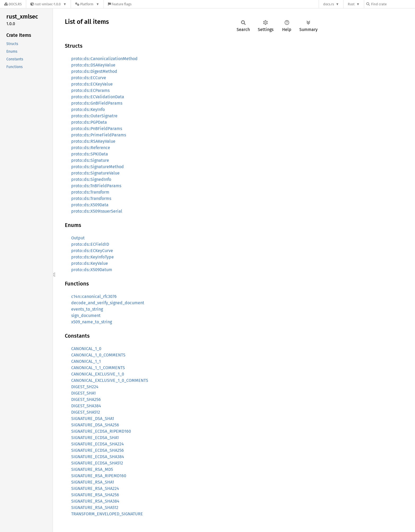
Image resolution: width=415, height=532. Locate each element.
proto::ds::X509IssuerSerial (97, 211)
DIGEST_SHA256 (86, 399)
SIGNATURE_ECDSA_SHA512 (97, 463)
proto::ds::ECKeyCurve (92, 251)
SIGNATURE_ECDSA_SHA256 (98, 450)
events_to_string (87, 309)
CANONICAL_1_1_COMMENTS (98, 368)
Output (78, 238)
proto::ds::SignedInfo (91, 179)
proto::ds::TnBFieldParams (96, 186)
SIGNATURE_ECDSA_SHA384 (98, 457)
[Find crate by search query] (393, 4)
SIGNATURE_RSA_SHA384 (95, 501)
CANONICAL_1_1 (86, 361)
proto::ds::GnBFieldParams (97, 103)
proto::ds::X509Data (90, 205)
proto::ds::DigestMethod (94, 71)
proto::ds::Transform (90, 192)
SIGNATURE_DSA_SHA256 (95, 425)
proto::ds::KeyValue (90, 263)
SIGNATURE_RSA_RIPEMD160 (99, 476)
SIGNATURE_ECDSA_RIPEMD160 (101, 431)
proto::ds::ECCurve (89, 78)
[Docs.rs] (13, 4)
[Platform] (87, 4)
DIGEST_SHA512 (86, 412)
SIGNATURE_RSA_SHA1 (93, 482)
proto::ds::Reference (91, 148)
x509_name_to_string (92, 322)
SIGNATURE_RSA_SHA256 (95, 495)
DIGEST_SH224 (85, 387)
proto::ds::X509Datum (92, 270)
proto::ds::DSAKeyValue (93, 65)
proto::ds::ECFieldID (90, 244)
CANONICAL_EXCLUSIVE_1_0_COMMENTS (110, 380)
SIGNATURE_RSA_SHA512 (95, 508)
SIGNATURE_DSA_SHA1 (93, 419)
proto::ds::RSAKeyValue (93, 141)
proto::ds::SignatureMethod (98, 167)
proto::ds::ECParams (90, 90)
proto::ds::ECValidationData (98, 97)
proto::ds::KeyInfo (88, 109)
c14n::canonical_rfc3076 (94, 296)
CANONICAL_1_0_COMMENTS (98, 355)
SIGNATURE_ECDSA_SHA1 (95, 438)
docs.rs (329, 4)
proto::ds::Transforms (91, 198)
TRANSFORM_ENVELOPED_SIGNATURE (107, 514)
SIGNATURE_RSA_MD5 (92, 469)
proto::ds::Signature (90, 160)
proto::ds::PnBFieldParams (97, 129)
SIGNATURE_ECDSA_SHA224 (98, 444)
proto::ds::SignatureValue (95, 173)
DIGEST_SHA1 (84, 393)
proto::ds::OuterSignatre (94, 116)
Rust (351, 4)
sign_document (86, 316)
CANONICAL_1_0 (86, 349)
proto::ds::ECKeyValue (92, 84)
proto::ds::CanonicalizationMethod (104, 59)
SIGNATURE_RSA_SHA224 (95, 488)
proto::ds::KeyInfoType (93, 257)
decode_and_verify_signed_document (108, 303)
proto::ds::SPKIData (90, 154)
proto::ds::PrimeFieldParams (99, 135)
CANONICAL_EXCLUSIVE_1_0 (98, 374)
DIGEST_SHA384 (86, 406)
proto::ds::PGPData (89, 122)
